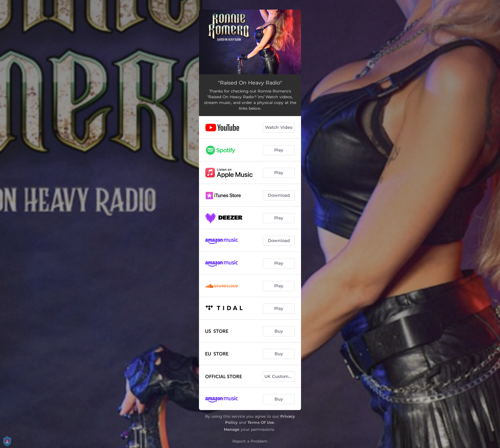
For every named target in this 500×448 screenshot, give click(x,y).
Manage (232, 429)
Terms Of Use (261, 422)
